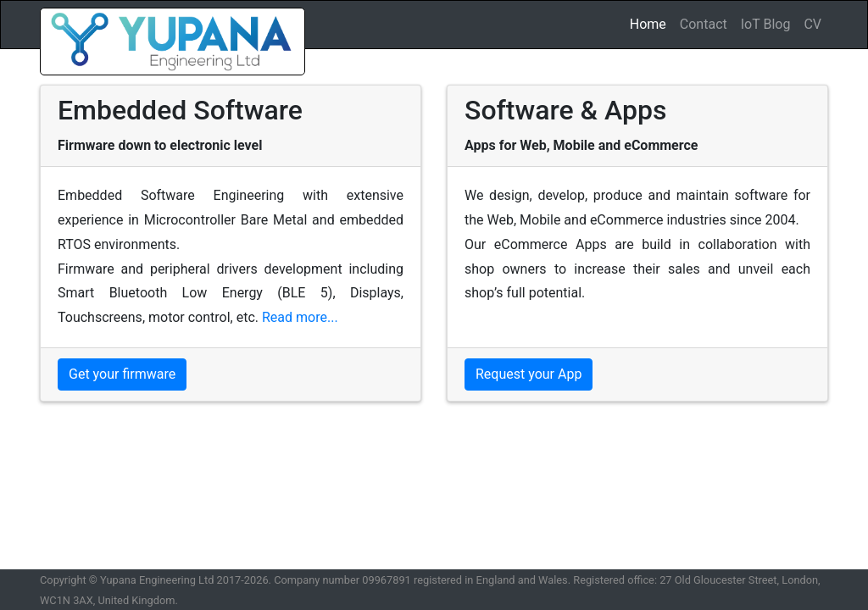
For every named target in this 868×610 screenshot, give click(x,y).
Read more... (300, 317)
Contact (704, 24)
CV (812, 24)
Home (651, 23)
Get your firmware (122, 374)
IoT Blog (766, 24)
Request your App (529, 374)
